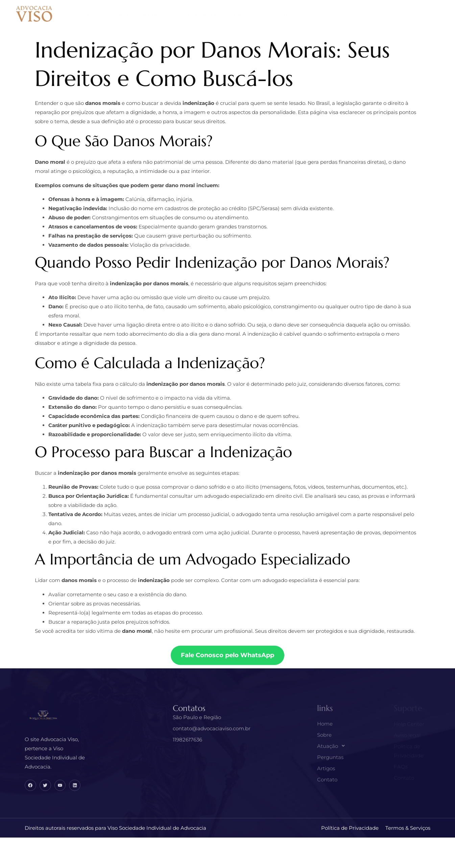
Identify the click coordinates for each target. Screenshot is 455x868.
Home (90, 15)
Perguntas (204, 15)
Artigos (245, 15)
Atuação (159, 15)
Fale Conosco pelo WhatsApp (227, 655)
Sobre (120, 15)
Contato (284, 15)
